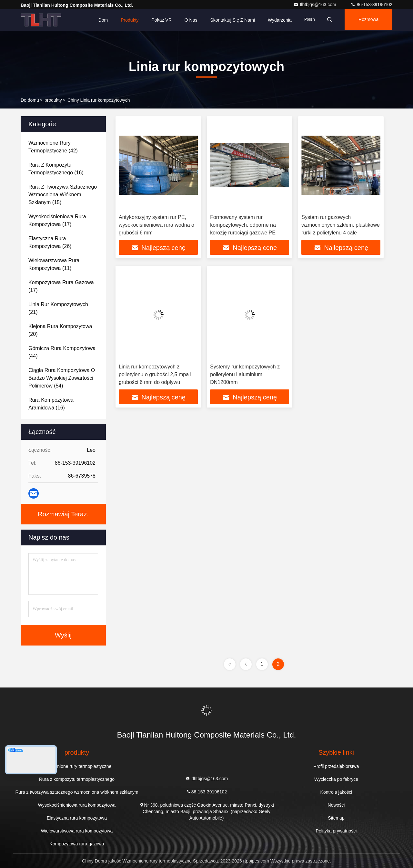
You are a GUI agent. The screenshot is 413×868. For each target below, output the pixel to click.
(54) (62, 378)
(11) (54, 264)
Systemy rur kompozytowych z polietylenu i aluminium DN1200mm (245, 375)
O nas (185, 20)
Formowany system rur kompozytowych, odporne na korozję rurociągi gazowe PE (243, 225)
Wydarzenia (274, 20)
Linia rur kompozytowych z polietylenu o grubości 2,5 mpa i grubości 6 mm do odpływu (155, 375)
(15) (63, 195)
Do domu (30, 100)
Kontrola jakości (336, 792)
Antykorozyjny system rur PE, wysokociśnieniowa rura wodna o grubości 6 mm (156, 225)
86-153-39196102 (371, 5)
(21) (58, 308)
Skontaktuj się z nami (227, 20)
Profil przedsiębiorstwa (336, 766)
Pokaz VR (156, 20)
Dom (97, 20)
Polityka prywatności (336, 831)
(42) (53, 147)
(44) (62, 352)
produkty (53, 100)
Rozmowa (367, 20)
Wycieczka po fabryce (336, 779)
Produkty (124, 20)
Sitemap (336, 818)
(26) (50, 242)
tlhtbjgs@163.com (315, 5)
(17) (57, 220)
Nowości (336, 805)
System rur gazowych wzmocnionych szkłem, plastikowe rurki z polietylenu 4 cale (341, 225)
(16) (56, 169)
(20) (60, 330)
